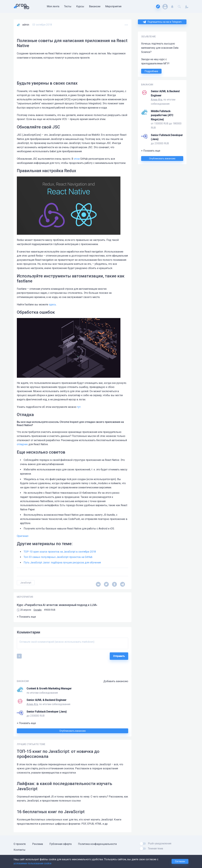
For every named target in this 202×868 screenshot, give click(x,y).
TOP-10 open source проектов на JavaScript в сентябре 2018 (60, 552)
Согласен (180, 861)
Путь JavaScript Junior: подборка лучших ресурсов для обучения (62, 563)
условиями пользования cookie (33, 863)
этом (77, 159)
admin (26, 25)
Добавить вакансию (116, 681)
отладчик (22, 444)
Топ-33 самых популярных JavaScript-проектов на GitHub (58, 557)
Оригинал (23, 536)
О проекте (20, 844)
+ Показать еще (151, 151)
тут (79, 407)
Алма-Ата (157, 100)
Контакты (20, 850)
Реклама (38, 844)
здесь (52, 305)
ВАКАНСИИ (147, 85)
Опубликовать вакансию (162, 159)
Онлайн (38, 610)
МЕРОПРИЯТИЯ (25, 597)
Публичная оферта (60, 844)
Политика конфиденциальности (97, 844)
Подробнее (151, 71)
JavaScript (26, 583)
